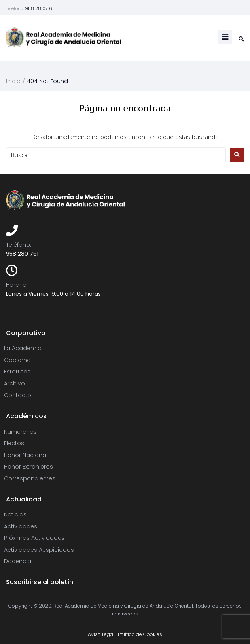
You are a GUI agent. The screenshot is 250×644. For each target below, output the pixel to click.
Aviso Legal (101, 634)
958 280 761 (22, 254)
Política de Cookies (140, 634)
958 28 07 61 (39, 8)
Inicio (13, 81)
